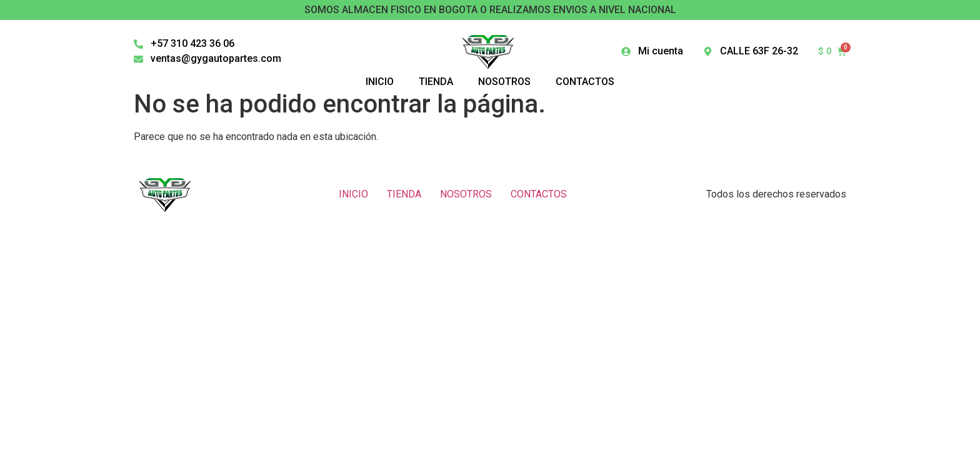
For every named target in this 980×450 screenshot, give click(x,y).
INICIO (353, 194)
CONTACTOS (539, 194)
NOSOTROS (466, 194)
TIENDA (404, 194)
